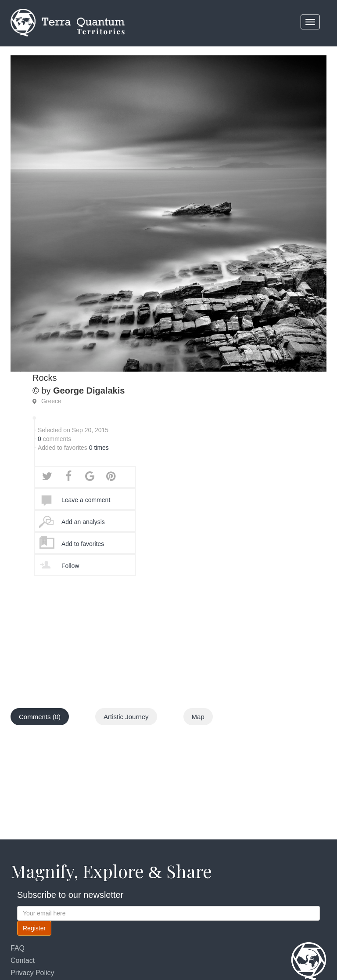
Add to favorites (83, 544)
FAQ (18, 948)
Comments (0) (40, 717)
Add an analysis (83, 522)
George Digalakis (89, 391)
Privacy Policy (32, 973)
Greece (51, 401)
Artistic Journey (126, 717)
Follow (70, 566)
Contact (23, 960)
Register (34, 928)
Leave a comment (86, 500)
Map (198, 717)
